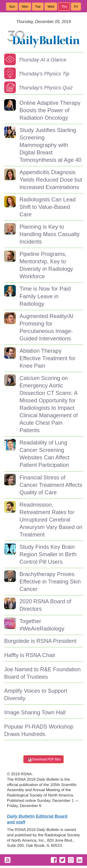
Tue (38, 7)
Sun (12, 7)
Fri (76, 7)
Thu (64, 7)
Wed (51, 7)
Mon (25, 7)
